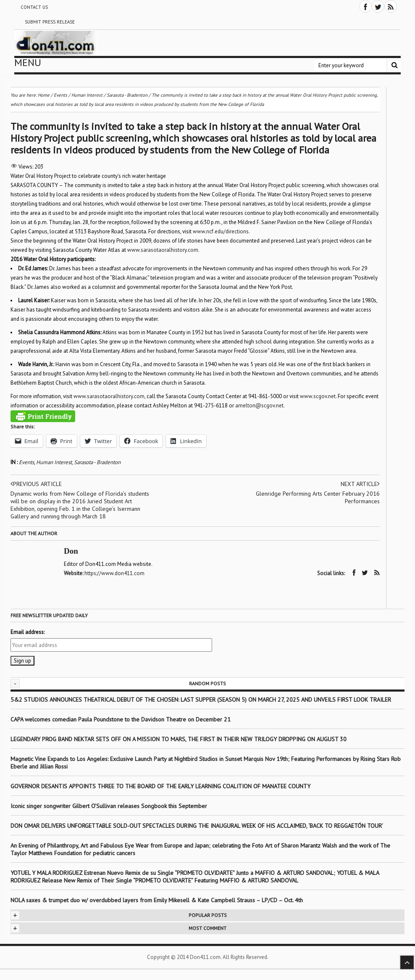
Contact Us (34, 7)
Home (44, 95)
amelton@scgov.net (259, 405)
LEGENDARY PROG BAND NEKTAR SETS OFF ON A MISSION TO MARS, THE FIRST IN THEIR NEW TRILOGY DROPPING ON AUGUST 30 (179, 739)
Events (26, 462)
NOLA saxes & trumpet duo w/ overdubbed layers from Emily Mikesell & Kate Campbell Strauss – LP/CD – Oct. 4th (157, 900)
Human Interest (54, 462)
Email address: (28, 632)
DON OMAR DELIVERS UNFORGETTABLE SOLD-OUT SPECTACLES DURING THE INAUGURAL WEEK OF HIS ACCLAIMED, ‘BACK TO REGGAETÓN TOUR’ (197, 826)
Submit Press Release (50, 22)
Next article (360, 484)
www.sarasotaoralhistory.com (109, 396)
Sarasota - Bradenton (97, 462)
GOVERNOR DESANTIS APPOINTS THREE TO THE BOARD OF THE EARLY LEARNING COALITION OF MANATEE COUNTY (160, 786)
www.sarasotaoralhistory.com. (163, 250)
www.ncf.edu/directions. (221, 231)
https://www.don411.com (114, 573)
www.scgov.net (318, 396)
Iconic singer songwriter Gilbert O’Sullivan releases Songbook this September (109, 806)
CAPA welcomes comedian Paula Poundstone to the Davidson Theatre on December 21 (121, 719)
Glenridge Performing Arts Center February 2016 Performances (318, 497)
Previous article (36, 484)
